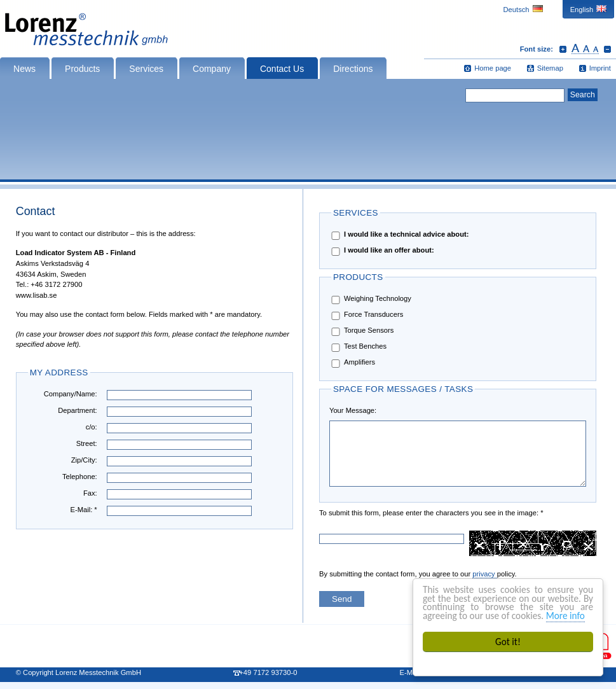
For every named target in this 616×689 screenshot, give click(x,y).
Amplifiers (352, 363)
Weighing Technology (370, 299)
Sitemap (550, 68)
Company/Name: (71, 394)
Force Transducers (366, 315)
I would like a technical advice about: (399, 235)
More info (566, 616)
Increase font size (563, 49)
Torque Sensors (361, 331)
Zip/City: (84, 460)
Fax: (90, 493)
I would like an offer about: (382, 251)
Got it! (509, 642)
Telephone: (80, 477)
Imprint (600, 68)
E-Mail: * (83, 510)
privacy (485, 574)
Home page (493, 68)
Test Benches (358, 347)
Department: (78, 410)
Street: (87, 443)
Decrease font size (607, 49)
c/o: (92, 427)
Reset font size (585, 49)
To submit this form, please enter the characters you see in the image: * (359, 513)
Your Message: (353, 410)
